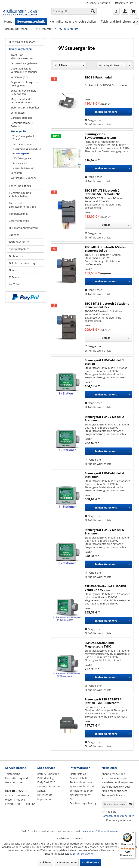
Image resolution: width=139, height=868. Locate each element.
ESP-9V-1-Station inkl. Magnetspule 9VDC (100, 645)
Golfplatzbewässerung (22, 263)
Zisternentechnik (19, 221)
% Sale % (14, 277)
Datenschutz (45, 795)
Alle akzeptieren (67, 862)
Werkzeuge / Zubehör (23, 178)
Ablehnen (46, 862)
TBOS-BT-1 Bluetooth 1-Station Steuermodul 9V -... (106, 249)
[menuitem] (74, 13)
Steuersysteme (20, 163)
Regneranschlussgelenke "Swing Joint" (25, 84)
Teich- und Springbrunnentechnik (22, 205)
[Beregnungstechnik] (31, 22)
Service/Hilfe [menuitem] (125, 3)
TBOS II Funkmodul (98, 78)
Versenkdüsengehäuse (24, 63)
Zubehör (14, 235)
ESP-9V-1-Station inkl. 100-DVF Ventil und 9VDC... (106, 588)
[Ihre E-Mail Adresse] (115, 804)
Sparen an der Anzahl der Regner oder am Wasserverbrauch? (82, 791)
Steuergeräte (19, 131)
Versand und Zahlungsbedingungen (100, 831)
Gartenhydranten (19, 242)
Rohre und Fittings (20, 186)
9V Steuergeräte (21, 154)
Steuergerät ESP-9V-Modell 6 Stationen (104, 532)
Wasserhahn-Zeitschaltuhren (27, 149)
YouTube (14, 284)
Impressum (44, 799)
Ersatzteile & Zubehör (23, 168)
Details (116, 224)
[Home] (8, 22)
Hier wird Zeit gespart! (22, 42)
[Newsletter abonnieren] (130, 804)
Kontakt (42, 791)
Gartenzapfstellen (21, 118)
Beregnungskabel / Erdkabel (22, 125)
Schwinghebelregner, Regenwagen (23, 92)
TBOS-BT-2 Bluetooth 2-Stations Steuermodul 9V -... (107, 305)
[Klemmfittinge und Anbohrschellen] (73, 22)
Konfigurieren (91, 862)
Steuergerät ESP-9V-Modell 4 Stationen (104, 475)
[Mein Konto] (125, 11)
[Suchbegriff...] (74, 11)
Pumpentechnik (18, 214)
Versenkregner (19, 77)
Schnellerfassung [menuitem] (98, 3)
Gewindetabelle (79, 778)
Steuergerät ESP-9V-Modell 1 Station (104, 362)
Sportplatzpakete (19, 249)
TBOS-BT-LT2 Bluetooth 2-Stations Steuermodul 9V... (104, 192)
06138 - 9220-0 (17, 791)
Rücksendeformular (81, 782)
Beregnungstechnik (21, 49)
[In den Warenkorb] (108, 112)
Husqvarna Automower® (24, 228)
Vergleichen (94, 120)
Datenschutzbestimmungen (118, 816)
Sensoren (16, 173)
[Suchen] (93, 11)
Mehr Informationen (82, 854)
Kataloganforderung (49, 786)
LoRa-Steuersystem (22, 144)
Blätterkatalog (46, 778)
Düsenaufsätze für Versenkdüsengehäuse (24, 70)
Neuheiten (15, 270)
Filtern (61, 65)
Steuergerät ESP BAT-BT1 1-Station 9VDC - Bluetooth (104, 701)
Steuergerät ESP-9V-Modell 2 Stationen (104, 419)
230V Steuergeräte (22, 158)
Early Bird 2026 (46, 782)
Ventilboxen (18, 113)
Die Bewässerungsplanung (83, 801)
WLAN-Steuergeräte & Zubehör (23, 138)
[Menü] (133, 833)
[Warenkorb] (133, 11)
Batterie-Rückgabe (48, 774)
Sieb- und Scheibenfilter (25, 108)
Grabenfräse (16, 256)
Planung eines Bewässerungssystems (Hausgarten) (101, 136)
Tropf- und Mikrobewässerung (22, 57)
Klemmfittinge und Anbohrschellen (20, 195)
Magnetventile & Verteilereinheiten (21, 101)
